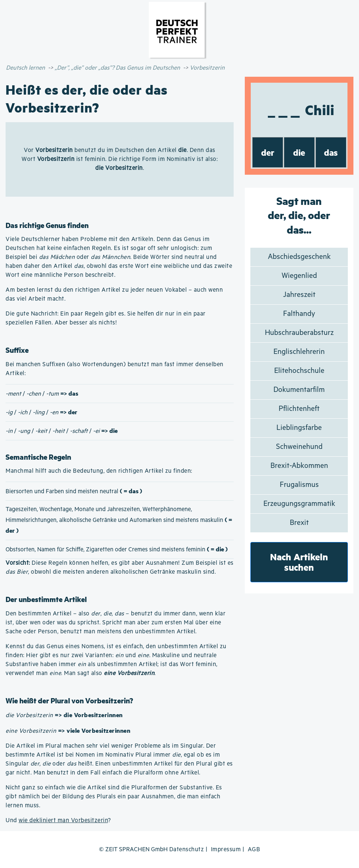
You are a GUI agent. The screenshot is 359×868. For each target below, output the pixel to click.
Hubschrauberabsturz (299, 333)
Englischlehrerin (299, 352)
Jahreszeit (299, 295)
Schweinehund (299, 447)
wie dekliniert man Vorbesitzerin (63, 821)
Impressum (226, 850)
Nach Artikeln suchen (299, 562)
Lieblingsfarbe (299, 428)
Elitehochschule (299, 371)
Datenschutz (187, 850)
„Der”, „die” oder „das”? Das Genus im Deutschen (117, 68)
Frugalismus (299, 485)
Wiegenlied (299, 276)
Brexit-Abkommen (299, 466)
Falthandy (299, 314)
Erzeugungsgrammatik (299, 504)
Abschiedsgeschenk (299, 257)
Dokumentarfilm (299, 390)
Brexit (299, 523)
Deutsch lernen (25, 68)
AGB (254, 850)
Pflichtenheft (299, 409)
